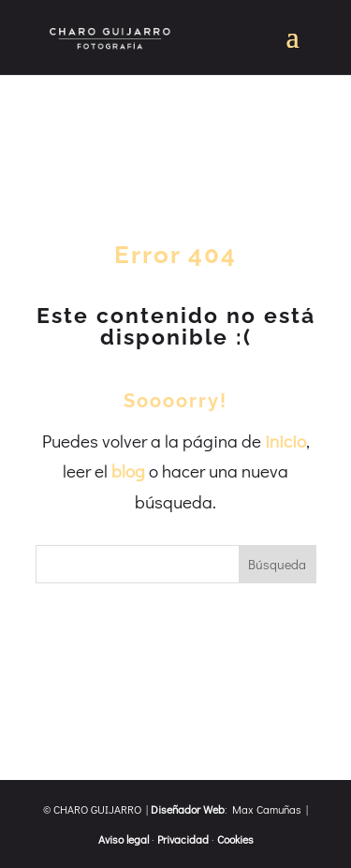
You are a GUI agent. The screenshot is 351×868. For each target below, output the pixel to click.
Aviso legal (124, 839)
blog (128, 471)
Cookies (235, 839)
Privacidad (183, 839)
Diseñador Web (188, 809)
